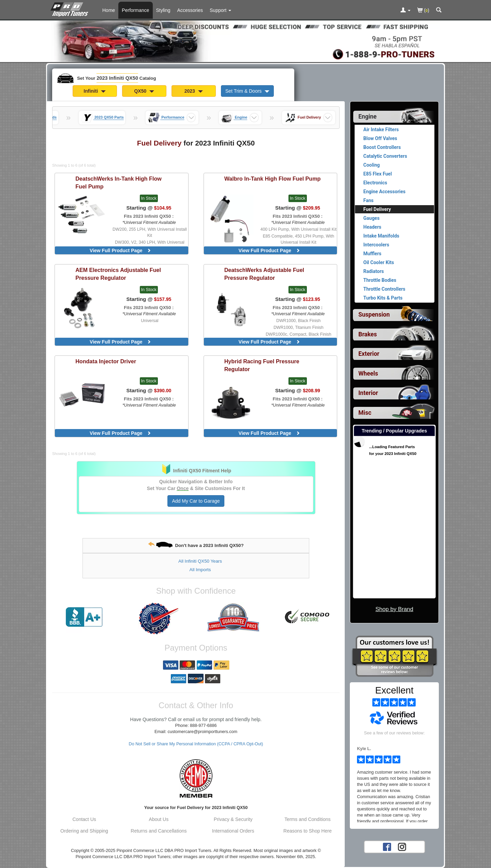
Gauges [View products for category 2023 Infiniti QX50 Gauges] (372, 218)
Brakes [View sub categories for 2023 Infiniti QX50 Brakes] (368, 334)
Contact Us (84, 819)
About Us (159, 819)
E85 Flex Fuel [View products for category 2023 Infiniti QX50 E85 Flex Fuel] (378, 174)
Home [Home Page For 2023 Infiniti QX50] (109, 10)
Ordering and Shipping (84, 831)
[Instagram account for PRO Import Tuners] (402, 847)
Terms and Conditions (307, 819)
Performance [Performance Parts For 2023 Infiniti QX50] (135, 10)
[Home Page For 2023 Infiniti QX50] (71, 9)
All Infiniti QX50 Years (200, 561)
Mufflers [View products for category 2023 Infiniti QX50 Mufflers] (373, 254)
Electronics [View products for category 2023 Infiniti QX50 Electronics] (375, 183)
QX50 (144, 91)
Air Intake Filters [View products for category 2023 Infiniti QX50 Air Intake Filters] (381, 130)
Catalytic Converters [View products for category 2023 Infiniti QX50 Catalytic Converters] (385, 156)
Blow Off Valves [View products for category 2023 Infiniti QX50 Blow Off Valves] (380, 138)
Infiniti (95, 91)
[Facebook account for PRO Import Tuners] (387, 847)
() (423, 11)
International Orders (233, 831)
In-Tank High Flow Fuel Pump (118, 182)
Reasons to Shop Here (308, 831)
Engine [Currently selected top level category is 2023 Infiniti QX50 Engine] (368, 117)
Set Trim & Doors (247, 91)
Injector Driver (106, 361)
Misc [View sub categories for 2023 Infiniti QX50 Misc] (365, 413)
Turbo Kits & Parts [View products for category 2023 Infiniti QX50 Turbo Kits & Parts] (383, 298)
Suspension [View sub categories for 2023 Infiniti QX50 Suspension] (374, 315)
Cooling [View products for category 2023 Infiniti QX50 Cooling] (372, 165)
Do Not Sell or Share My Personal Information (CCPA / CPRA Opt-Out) (196, 744)
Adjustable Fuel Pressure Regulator (118, 274)
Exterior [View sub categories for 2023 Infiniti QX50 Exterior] (369, 354)
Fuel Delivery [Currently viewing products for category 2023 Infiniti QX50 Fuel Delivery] (377, 209)
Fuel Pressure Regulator (262, 365)
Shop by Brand (394, 609)
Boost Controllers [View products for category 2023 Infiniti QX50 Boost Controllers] (382, 147)
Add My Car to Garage (196, 501)
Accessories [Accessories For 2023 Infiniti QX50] (190, 10)
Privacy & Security (233, 819)
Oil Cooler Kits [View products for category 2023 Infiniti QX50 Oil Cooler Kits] (379, 262)
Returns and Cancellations (159, 831)
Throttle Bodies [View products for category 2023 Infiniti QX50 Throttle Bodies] (380, 280)
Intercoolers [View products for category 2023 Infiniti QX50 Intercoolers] (376, 245)
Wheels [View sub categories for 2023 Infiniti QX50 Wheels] (368, 374)
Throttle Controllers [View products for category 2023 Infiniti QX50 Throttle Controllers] (384, 289)
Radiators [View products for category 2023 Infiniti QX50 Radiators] (374, 271)
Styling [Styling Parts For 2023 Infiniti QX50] (163, 10)
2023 (194, 91)
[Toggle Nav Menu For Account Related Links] (405, 11)
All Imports (200, 570)
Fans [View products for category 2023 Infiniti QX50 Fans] (369, 200)
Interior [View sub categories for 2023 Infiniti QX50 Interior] (368, 393)
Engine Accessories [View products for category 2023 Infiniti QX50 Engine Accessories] (385, 192)
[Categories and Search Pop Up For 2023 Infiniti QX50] (439, 11)
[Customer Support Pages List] (220, 10)
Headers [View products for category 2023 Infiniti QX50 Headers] (373, 227)
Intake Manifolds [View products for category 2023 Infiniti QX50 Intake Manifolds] (382, 236)
